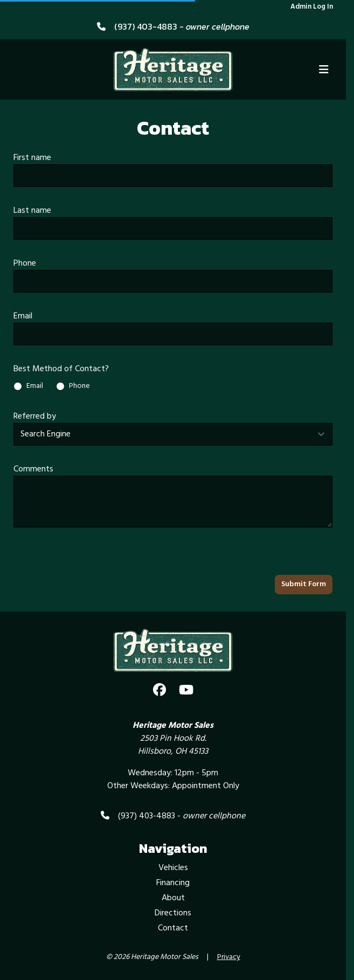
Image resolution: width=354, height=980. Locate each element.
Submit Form (304, 584)
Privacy (229, 957)
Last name (32, 211)
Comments (33, 469)
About (173, 898)
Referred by (35, 416)
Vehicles (173, 868)
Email (23, 316)
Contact (173, 928)
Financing (173, 883)
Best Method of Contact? (61, 369)
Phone (25, 263)
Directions (173, 913)
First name (32, 158)
